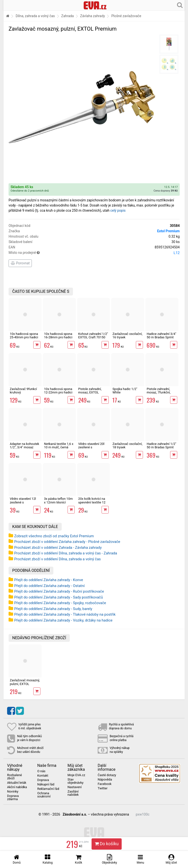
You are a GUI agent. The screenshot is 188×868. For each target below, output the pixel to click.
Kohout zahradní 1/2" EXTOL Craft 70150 (93, 336)
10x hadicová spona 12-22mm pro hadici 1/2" (58, 392)
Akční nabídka (17, 787)
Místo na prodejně (94, 253)
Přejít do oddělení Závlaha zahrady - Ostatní (49, 586)
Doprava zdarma (13, 798)
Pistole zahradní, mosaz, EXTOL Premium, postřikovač (90, 394)
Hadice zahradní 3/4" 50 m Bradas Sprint (161, 336)
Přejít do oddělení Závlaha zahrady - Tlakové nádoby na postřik (65, 614)
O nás (41, 771)
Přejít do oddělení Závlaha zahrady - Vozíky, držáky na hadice (63, 620)
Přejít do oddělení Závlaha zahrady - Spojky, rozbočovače (60, 603)
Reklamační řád (48, 789)
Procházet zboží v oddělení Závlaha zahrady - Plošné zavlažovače (67, 542)
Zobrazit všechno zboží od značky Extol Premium (54, 536)
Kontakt (43, 776)
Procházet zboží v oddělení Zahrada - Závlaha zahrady (58, 548)
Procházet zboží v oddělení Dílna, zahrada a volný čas (58, 559)
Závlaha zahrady (92, 16)
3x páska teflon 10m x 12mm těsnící (58, 500)
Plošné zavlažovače (126, 16)
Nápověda (105, 780)
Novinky (13, 792)
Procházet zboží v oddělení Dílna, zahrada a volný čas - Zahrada (66, 553)
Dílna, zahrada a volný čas (35, 16)
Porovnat (20, 263)
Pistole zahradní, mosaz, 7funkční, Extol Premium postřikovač (159, 394)
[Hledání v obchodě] (180, 5)
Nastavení (75, 787)
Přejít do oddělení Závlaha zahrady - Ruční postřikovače (59, 591)
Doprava (43, 780)
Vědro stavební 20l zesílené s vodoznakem (91, 447)
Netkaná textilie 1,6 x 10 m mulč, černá (59, 446)
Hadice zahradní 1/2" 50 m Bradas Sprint (161, 446)
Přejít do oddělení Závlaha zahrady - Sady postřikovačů (59, 597)
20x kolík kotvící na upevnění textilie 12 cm (92, 502)
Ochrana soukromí (44, 795)
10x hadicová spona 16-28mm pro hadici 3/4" (58, 337)
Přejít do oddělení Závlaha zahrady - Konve (49, 580)
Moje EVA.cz (76, 775)
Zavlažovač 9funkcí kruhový (23, 391)
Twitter (103, 788)
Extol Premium (168, 231)
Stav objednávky (76, 781)
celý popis (118, 210)
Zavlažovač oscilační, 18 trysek (127, 446)
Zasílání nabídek (73, 793)
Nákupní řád (46, 784)
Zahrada (67, 16)
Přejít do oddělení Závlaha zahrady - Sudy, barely (53, 609)
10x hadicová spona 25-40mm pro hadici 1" (24, 337)
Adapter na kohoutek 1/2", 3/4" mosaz (24, 446)
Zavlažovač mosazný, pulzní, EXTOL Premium (25, 684)
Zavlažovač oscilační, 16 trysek (127, 336)
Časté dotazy (107, 775)
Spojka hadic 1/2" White (125, 391)
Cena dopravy (166, 191)
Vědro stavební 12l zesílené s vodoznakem (23, 502)
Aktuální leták (17, 783)
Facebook (105, 784)
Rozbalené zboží (14, 777)
